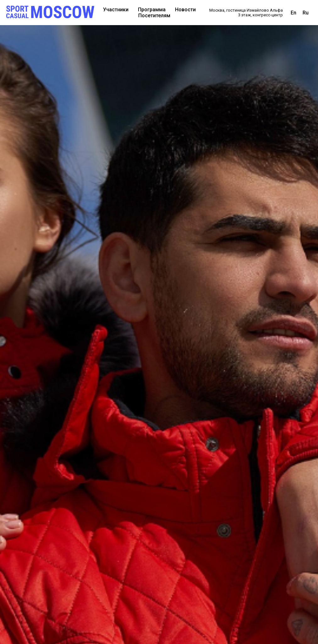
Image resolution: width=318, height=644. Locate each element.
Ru (306, 13)
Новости (185, 10)
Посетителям (154, 16)
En (293, 13)
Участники (116, 10)
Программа (152, 10)
